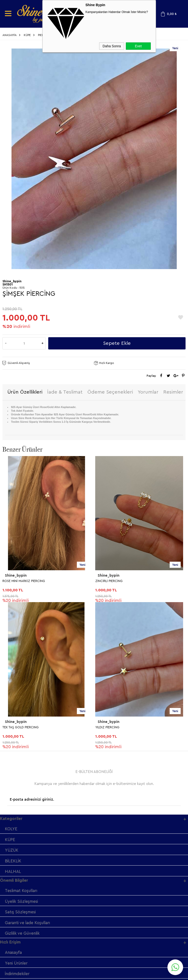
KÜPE (10, 694)
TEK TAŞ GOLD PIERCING (113, 581)
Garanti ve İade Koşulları (28, 778)
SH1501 (8, 284)
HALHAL (13, 726)
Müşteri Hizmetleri (23, 840)
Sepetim (13, 851)
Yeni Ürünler (17, 819)
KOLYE (11, 683)
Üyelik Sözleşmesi (22, 756)
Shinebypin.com (113, 961)
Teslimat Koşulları (22, 746)
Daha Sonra (112, 46)
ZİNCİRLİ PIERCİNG (16, 581)
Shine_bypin (16, 576)
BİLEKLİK (13, 715)
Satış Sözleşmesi (21, 767)
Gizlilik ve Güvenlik (23, 789)
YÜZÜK (12, 705)
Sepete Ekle (117, 343)
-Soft (69, 974)
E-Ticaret (81, 974)
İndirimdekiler (18, 830)
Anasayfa (13, 808)
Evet (138, 46)
